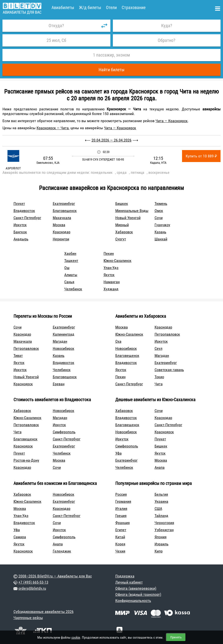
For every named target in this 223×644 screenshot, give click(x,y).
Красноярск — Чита (53, 128)
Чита (159, 384)
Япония (161, 537)
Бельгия (161, 494)
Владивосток (24, 211)
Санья (69, 282)
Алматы (71, 275)
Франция (123, 523)
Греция (121, 516)
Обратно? (167, 40)
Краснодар (62, 232)
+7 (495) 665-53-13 (33, 582)
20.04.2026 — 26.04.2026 (111, 140)
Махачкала (62, 218)
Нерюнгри (61, 239)
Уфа (118, 453)
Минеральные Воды (132, 211)
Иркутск (20, 225)
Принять (176, 637)
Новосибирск (64, 348)
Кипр (159, 551)
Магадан (60, 341)
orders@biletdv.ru (32, 588)
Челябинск (73, 289)
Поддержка (125, 576)
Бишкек (122, 204)
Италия (121, 509)
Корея (120, 544)
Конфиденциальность (133, 601)
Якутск (109, 275)
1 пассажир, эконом (111, 55)
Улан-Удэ (111, 268)
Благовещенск (65, 211)
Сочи (159, 218)
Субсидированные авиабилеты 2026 (44, 612)
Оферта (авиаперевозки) (136, 588)
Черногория (164, 523)
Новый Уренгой (128, 218)
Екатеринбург (64, 204)
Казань (160, 232)
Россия (121, 494)
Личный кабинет (129, 582)
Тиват (18, 356)
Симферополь (64, 432)
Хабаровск (124, 232)
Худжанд (111, 289)
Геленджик (62, 551)
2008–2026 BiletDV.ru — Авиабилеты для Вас (55, 576)
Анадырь (21, 239)
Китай (120, 537)
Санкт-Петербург (27, 218)
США (158, 509)
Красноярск (23, 384)
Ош (67, 268)
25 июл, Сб (56, 40)
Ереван (59, 384)
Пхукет (19, 204)
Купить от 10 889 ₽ (201, 156)
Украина (161, 501)
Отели (111, 7)
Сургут (121, 239)
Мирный (122, 225)
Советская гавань (169, 370)
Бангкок (20, 232)
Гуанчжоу (162, 225)
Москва (59, 225)
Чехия (120, 551)
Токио (159, 377)
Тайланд (161, 516)
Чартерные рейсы (28, 618)
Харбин (70, 253)
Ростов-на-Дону (26, 460)
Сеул (158, 348)
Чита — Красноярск (172, 121)
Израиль (162, 544)
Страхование (134, 7)
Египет (121, 530)
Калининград (64, 334)
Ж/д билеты (90, 7)
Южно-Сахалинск (118, 261)
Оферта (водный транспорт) (138, 594)
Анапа (160, 467)
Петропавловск (26, 348)
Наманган (112, 282)
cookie (76, 637)
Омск (159, 211)
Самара (20, 537)
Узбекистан (164, 530)
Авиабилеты (63, 7)
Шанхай (161, 239)
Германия (123, 501)
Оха (118, 341)
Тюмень (161, 204)
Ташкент (71, 261)
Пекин (109, 253)
